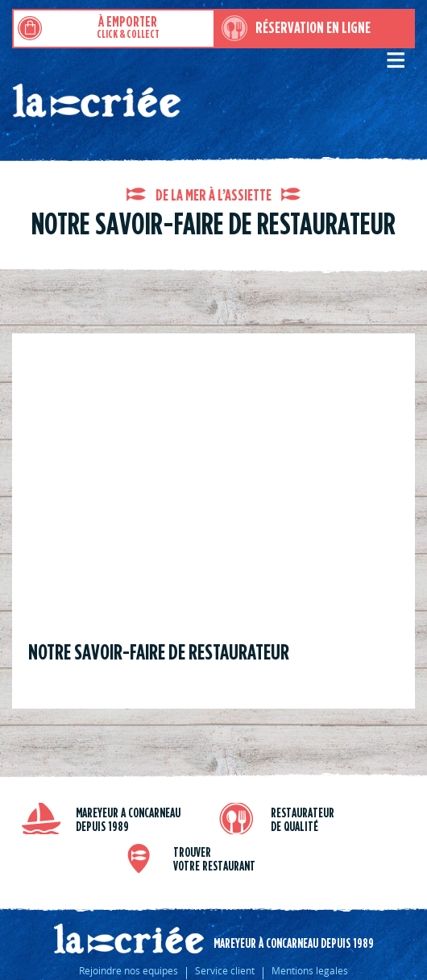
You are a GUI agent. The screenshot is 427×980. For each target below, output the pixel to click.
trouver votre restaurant (214, 860)
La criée (129, 939)
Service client (225, 970)
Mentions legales (310, 970)
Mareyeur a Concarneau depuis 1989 (128, 820)
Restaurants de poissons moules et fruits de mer (174, 107)
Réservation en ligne (313, 28)
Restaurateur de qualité (303, 820)
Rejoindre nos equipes (129, 970)
